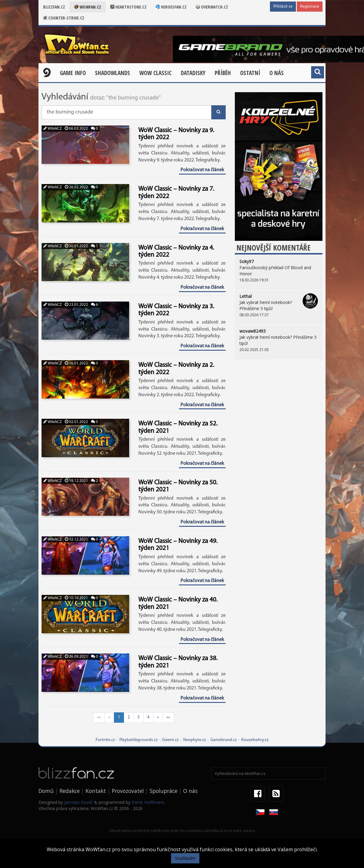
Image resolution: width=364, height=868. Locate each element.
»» (168, 717)
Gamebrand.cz (224, 740)
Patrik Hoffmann (148, 802)
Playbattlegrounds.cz (138, 740)
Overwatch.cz (212, 7)
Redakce (70, 791)
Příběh (223, 73)
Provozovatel (128, 791)
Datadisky (193, 73)
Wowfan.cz (88, 7)
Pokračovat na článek (202, 170)
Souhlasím (185, 858)
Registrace (310, 7)
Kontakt (96, 791)
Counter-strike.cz (64, 18)
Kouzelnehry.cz (255, 740)
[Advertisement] (279, 406)
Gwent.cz (170, 740)
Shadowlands (113, 73)
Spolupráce (164, 791)
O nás (277, 73)
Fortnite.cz (105, 740)
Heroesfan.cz (171, 7)
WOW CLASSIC (155, 73)
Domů (46, 791)
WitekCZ (53, 129)
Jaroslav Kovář (78, 802)
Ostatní (250, 73)
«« (99, 717)
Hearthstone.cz (128, 7)
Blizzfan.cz (54, 7)
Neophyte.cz (195, 740)
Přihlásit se (283, 7)
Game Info (73, 73)
